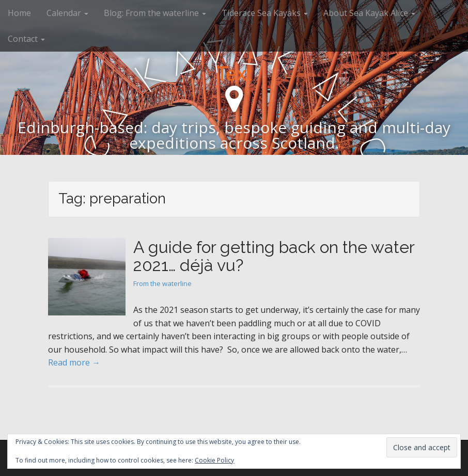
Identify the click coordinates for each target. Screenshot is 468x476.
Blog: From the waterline (155, 13)
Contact (26, 39)
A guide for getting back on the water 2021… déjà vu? (274, 256)
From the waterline (162, 283)
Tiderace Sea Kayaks (265, 13)
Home (19, 13)
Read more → (74, 362)
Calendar (67, 13)
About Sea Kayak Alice (369, 13)
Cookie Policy (214, 460)
